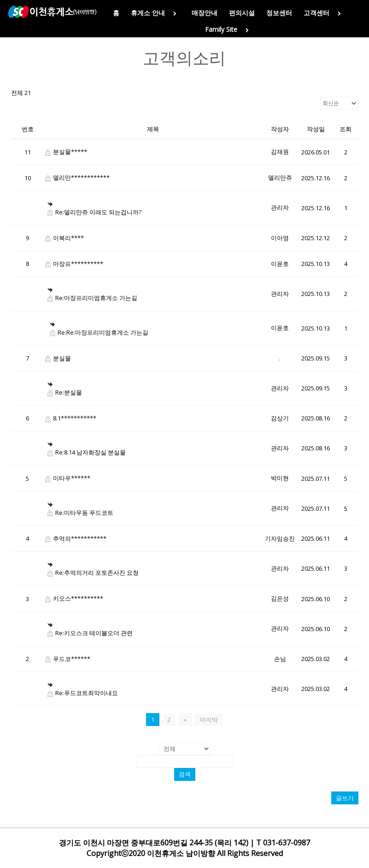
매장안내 (205, 13)
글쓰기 (345, 798)
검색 (185, 774)
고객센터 (324, 13)
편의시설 (242, 13)
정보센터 (279, 13)
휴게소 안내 (155, 13)
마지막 (208, 720)
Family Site (229, 29)
